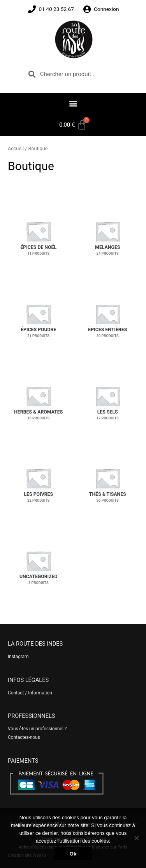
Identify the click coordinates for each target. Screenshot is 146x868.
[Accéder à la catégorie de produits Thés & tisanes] (108, 481)
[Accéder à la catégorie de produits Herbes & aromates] (39, 398)
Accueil (16, 148)
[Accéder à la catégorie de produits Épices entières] (108, 316)
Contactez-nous (24, 737)
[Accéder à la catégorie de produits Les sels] (108, 398)
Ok (73, 854)
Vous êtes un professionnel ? (37, 729)
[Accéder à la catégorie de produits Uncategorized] (39, 563)
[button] (73, 103)
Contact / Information (30, 693)
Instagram (18, 657)
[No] (136, 838)
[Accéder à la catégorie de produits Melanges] (108, 234)
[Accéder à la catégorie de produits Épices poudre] (39, 316)
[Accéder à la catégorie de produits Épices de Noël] (39, 234)
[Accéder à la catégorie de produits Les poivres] (39, 481)
